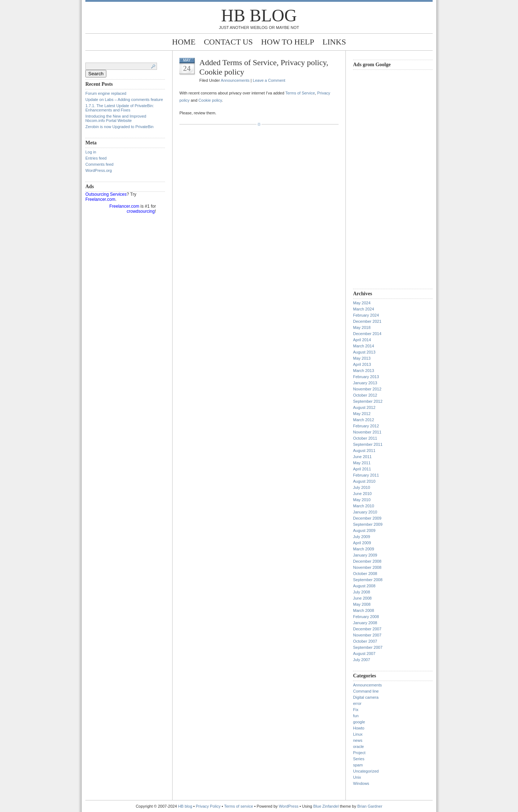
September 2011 (368, 444)
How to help (288, 42)
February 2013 (366, 377)
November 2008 (367, 567)
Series (359, 759)
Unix (357, 777)
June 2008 (362, 598)
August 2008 (364, 586)
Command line (366, 691)
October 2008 (365, 574)
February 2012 (366, 426)
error (357, 703)
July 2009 (362, 537)
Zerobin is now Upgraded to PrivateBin (119, 127)
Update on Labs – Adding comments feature (124, 100)
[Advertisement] (382, 178)
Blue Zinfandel (326, 806)
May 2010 (362, 500)
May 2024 (362, 303)
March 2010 (364, 506)
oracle (358, 747)
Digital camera (366, 697)
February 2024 (366, 315)
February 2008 (366, 617)
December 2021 (367, 321)
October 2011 (365, 438)
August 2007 (364, 654)
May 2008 (362, 604)
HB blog (259, 15)
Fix (356, 710)
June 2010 (362, 494)
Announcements (235, 80)
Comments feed (99, 164)
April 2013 (362, 364)
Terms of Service (300, 93)
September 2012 (368, 401)
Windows (361, 783)
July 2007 (362, 660)
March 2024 (364, 309)
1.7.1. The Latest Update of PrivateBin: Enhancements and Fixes (120, 108)
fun (356, 716)
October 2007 (365, 641)
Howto (359, 728)
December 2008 (367, 561)
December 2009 (367, 518)
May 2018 (362, 327)
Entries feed (96, 158)
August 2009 (364, 530)
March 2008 (364, 610)
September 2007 (368, 647)
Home (184, 42)
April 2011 (362, 469)
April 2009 (362, 543)
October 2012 (365, 395)
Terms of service (239, 806)
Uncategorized (366, 771)
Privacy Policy (209, 806)
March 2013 (364, 371)
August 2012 (364, 407)
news (358, 740)
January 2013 (365, 383)
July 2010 (362, 487)
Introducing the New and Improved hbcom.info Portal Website (116, 118)
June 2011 (362, 457)
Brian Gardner (370, 806)
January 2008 (365, 623)
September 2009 (368, 524)
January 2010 (365, 512)
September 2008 (368, 580)
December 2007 (367, 629)
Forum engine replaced (106, 93)
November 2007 (367, 635)
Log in (91, 152)
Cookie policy (210, 100)
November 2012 (367, 389)
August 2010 (364, 481)
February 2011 (366, 475)
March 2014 (364, 346)
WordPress (289, 806)
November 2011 (367, 432)
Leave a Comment (269, 80)
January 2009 (365, 555)
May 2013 (362, 358)
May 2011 (362, 463)
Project (359, 753)
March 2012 (364, 420)
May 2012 (362, 414)
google (359, 722)
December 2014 (367, 334)
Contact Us (228, 42)
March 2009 (364, 549)
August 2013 (364, 352)
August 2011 (364, 451)
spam (358, 765)
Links (334, 42)
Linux (358, 734)
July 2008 (362, 592)
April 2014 (362, 340)
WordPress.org (99, 170)
